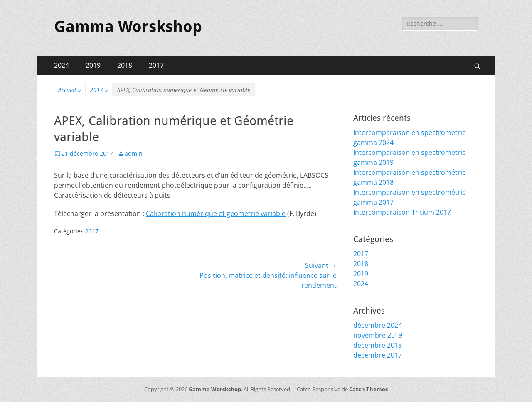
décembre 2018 (378, 345)
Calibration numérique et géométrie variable (216, 213)
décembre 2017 (378, 355)
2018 (125, 65)
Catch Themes (368, 389)
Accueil (70, 90)
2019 (93, 65)
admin (134, 153)
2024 (62, 65)
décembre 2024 (378, 325)
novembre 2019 (378, 335)
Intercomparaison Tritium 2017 (402, 212)
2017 (156, 65)
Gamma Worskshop (128, 27)
